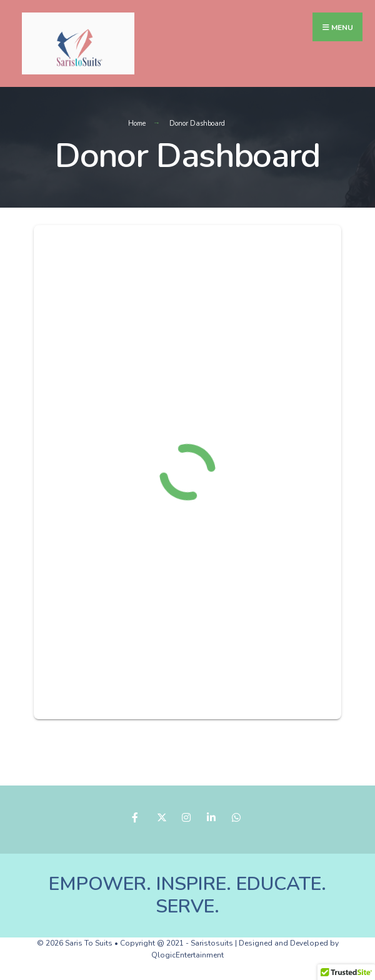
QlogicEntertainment (187, 955)
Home (137, 124)
